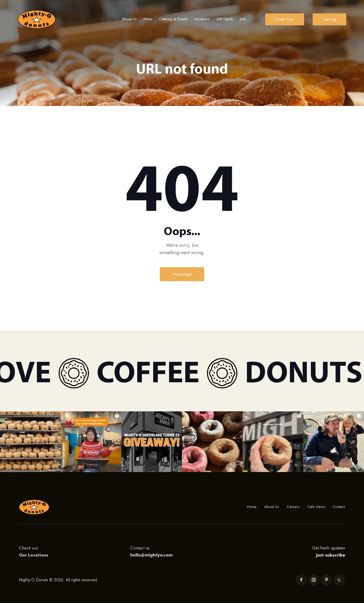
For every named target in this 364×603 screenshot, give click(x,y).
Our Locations (34, 555)
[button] (30, 442)
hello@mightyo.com (151, 555)
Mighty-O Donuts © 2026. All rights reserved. (59, 580)
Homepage (182, 274)
